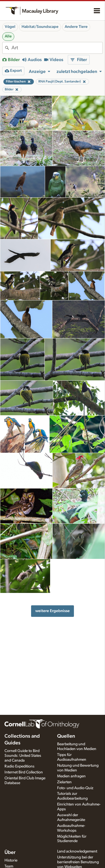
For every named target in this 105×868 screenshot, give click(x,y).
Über (10, 853)
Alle (8, 36)
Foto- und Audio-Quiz (75, 788)
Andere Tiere (76, 27)
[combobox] (57, 48)
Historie (11, 860)
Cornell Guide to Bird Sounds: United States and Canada (23, 756)
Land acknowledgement (77, 851)
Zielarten (64, 782)
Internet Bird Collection (24, 772)
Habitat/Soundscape (40, 27)
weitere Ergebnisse (53, 611)
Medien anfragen (71, 776)
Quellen (66, 736)
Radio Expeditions (19, 766)
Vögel (10, 27)
